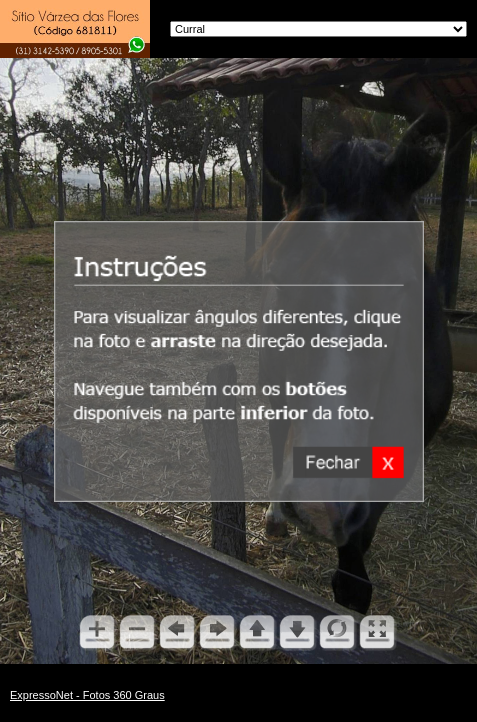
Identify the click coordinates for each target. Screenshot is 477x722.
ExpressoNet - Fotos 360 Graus (87, 695)
